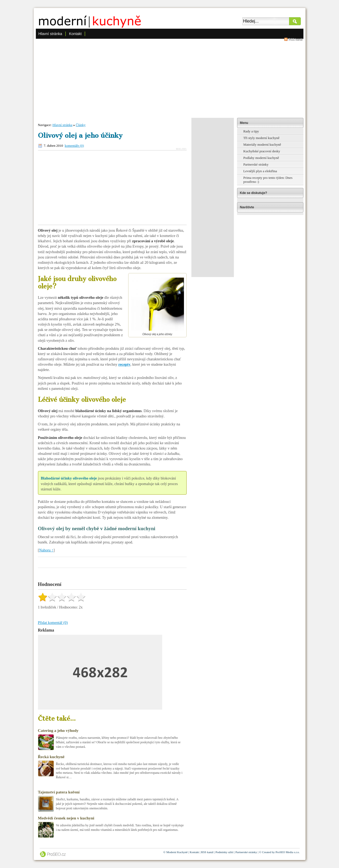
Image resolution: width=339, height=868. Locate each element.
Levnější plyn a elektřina (260, 171)
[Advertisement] (170, 78)
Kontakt (75, 34)
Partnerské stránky (256, 165)
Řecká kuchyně (51, 757)
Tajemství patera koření (59, 792)
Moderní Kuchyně (177, 852)
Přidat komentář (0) (53, 623)
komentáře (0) (74, 146)
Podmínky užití (224, 852)
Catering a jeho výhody (58, 730)
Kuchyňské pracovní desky (262, 151)
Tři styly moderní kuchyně (261, 138)
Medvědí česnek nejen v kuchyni (66, 818)
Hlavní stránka (50, 34)
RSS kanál (295, 39)
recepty (124, 364)
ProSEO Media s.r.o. (288, 852)
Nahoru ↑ (46, 550)
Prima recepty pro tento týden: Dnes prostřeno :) (268, 180)
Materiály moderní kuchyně (262, 145)
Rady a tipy (251, 131)
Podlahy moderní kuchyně (261, 158)
